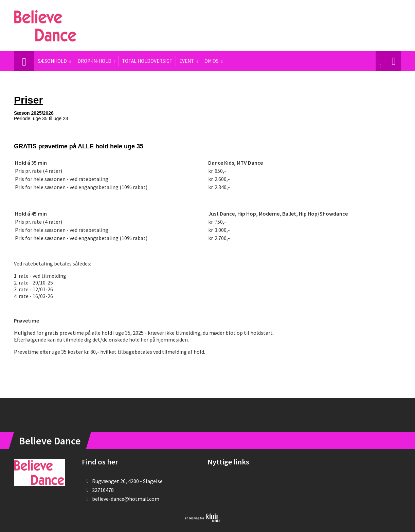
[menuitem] (24, 61)
